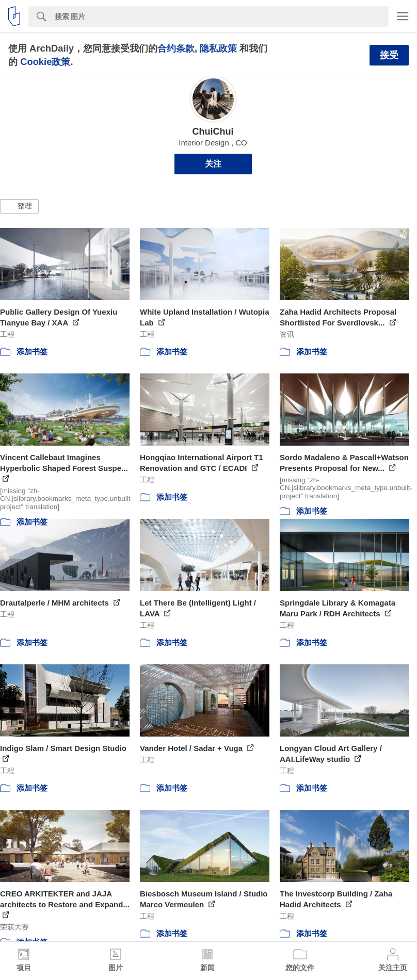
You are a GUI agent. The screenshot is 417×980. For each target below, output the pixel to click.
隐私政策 (218, 48)
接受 (389, 55)
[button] (19, 206)
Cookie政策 (45, 62)
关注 (213, 164)
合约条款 (176, 48)
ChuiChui (213, 132)
